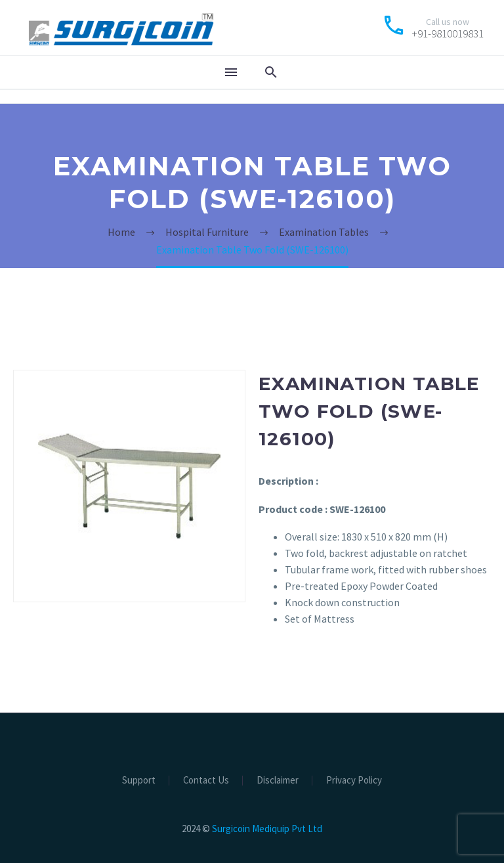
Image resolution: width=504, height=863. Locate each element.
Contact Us (206, 781)
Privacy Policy (354, 781)
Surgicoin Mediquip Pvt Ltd (267, 829)
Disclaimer (278, 781)
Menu (231, 72)
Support (139, 781)
